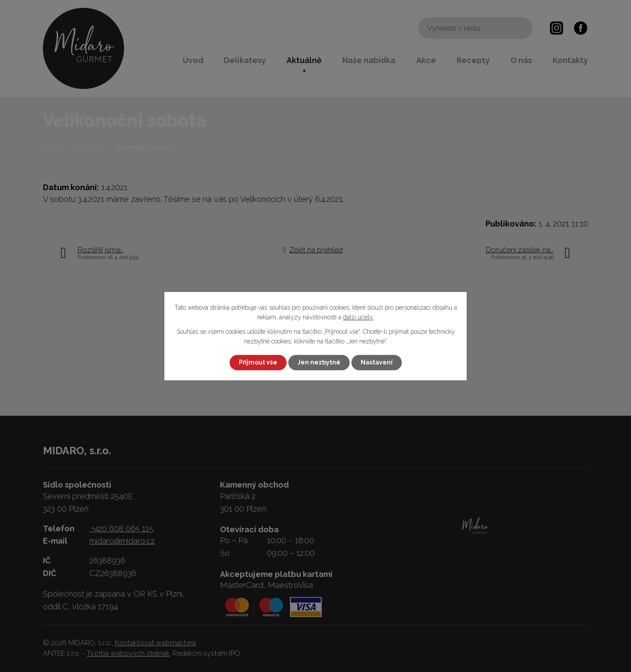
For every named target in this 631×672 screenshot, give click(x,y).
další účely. (358, 318)
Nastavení (377, 362)
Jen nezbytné (319, 362)
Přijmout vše (258, 362)
